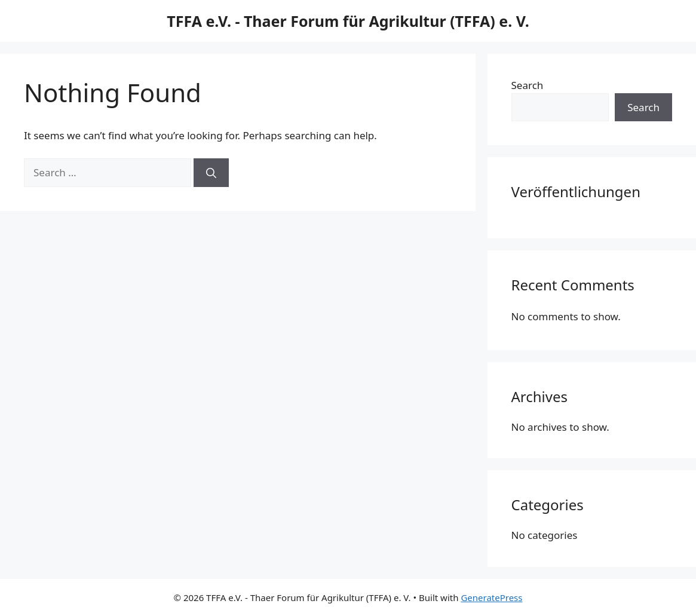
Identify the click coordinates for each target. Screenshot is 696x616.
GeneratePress (491, 597)
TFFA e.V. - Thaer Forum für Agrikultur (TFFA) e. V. (348, 21)
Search (528, 85)
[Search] (211, 173)
